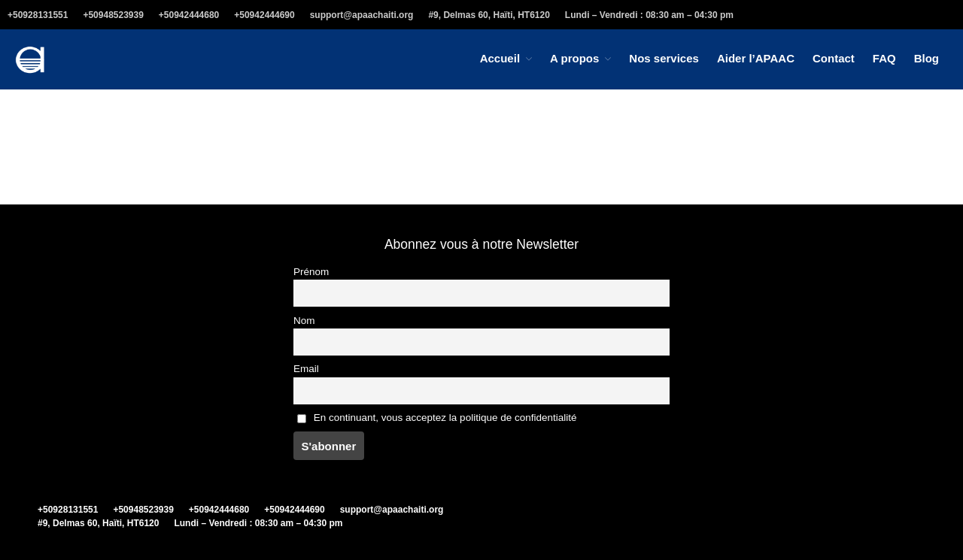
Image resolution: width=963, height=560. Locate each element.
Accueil (500, 58)
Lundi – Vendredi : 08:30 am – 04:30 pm (649, 15)
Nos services (664, 58)
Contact (834, 58)
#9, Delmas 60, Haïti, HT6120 (489, 15)
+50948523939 (113, 15)
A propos (574, 58)
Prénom (311, 272)
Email (306, 369)
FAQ (884, 58)
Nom (304, 321)
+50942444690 (264, 15)
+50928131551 (38, 15)
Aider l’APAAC (756, 58)
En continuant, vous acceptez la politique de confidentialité (437, 418)
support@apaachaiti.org (362, 15)
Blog (927, 58)
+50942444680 (189, 15)
